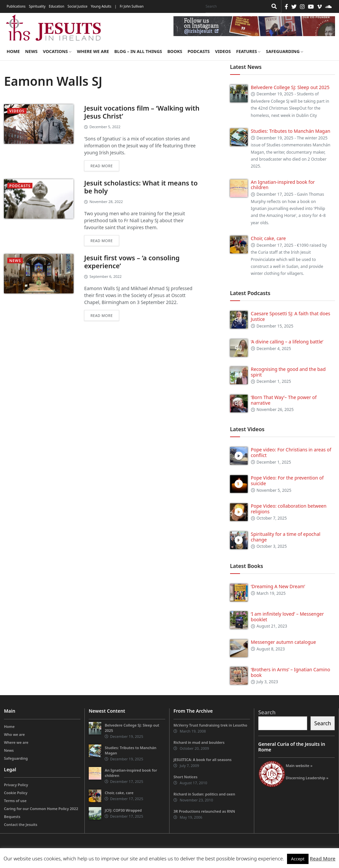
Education (56, 6)
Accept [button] (298, 859)
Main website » (299, 766)
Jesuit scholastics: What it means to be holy (141, 187)
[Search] (235, 6)
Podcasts (198, 51)
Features (248, 51)
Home (13, 51)
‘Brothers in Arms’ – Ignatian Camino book (291, 672)
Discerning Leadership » (307, 778)
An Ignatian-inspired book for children (283, 185)
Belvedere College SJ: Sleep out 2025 (290, 87)
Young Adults (101, 6)
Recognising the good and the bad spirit (288, 372)
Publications (16, 6)
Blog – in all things (138, 51)
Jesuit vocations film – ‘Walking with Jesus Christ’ (142, 112)
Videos (223, 51)
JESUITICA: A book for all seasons (203, 760)
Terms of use (15, 801)
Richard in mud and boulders (199, 742)
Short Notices (185, 777)
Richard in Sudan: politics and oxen (204, 794)
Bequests (12, 817)
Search (267, 712)
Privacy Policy (16, 785)
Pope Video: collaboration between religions (289, 509)
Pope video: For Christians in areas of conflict (291, 452)
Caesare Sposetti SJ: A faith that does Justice (291, 316)
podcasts (20, 186)
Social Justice (77, 6)
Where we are (93, 51)
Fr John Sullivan (132, 6)
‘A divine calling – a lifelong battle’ (287, 342)
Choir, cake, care (268, 238)
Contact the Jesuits (21, 824)
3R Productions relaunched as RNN (204, 811)
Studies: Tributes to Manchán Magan (291, 131)
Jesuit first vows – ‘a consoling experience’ (132, 262)
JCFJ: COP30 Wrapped (123, 810)
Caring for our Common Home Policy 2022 (41, 809)
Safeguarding (285, 51)
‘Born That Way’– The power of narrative (284, 400)
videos (17, 111)
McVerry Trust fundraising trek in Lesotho (210, 725)
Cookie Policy (16, 793)
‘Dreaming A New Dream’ (278, 586)
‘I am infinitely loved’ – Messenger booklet (288, 617)
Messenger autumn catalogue (284, 642)
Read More (323, 858)
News (31, 51)
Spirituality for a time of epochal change (286, 537)
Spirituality (37, 6)
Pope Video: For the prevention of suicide (287, 481)
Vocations (57, 51)
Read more (101, 166)
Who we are (14, 734)
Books (175, 51)
